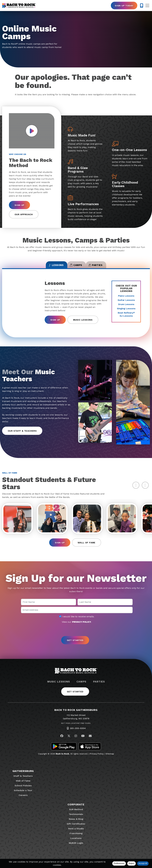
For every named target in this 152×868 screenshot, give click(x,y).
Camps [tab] (76, 267)
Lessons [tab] (47, 267)
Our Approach (24, 214)
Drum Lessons (126, 307)
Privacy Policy (97, 757)
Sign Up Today (124, 6)
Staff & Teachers (23, 780)
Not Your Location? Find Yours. (76, 727)
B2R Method (76, 813)
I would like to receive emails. (77, 620)
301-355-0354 (78, 732)
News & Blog (76, 823)
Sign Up (19, 205)
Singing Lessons (126, 311)
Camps (81, 685)
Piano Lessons (126, 298)
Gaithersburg (23, 775)
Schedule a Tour (23, 794)
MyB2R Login (76, 847)
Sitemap (110, 757)
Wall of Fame (87, 546)
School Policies (23, 789)
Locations (76, 842)
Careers (23, 799)
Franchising (76, 837)
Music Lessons (83, 322)
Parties (99, 685)
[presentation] (76, 634)
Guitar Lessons (126, 303)
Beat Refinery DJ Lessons (126, 317)
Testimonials (76, 818)
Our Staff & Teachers (22, 433)
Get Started (75, 695)
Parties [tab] (105, 267)
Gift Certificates (76, 827)
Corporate (76, 808)
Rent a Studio (76, 832)
